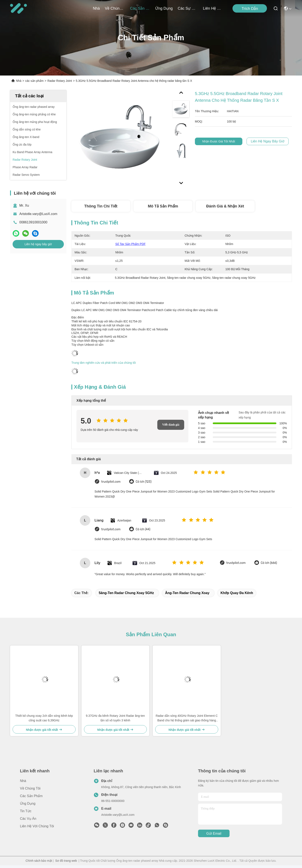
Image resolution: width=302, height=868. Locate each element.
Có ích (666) (269, 563)
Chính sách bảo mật (39, 861)
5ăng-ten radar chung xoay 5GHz (126, 593)
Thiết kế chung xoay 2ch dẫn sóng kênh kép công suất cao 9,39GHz (44, 718)
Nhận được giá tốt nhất (222, 141)
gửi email (214, 833)
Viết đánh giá (171, 425)
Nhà (96, 8)
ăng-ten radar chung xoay (187, 593)
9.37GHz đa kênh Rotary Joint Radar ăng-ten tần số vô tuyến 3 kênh (115, 718)
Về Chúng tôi (115, 8)
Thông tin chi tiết (101, 206)
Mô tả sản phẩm (163, 206)
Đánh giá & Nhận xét (225, 206)
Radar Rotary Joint (60, 81)
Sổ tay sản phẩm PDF (130, 244)
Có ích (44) (143, 529)
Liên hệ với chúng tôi (213, 8)
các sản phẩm (140, 8)
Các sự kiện (188, 8)
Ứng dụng (164, 8)
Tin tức (26, 811)
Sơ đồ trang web (66, 861)
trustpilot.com (111, 482)
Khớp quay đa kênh (237, 593)
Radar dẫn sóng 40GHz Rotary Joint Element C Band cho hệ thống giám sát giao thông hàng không (187, 718)
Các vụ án (28, 819)
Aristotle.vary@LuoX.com (38, 214)
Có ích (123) (144, 482)
